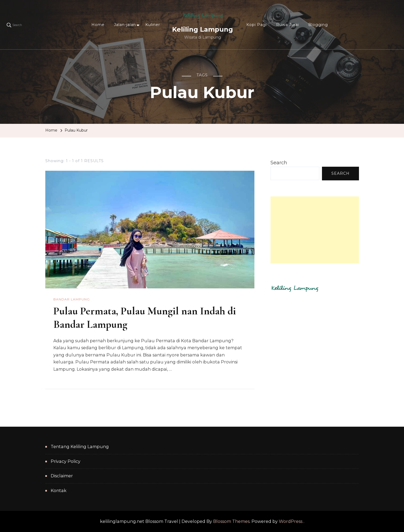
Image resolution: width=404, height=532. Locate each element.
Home (98, 25)
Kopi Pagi (257, 25)
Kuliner (153, 25)
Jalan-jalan (125, 25)
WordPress (291, 521)
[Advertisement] (315, 230)
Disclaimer (62, 476)
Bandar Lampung (72, 299)
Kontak (59, 491)
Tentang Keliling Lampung (80, 447)
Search (279, 163)
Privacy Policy (66, 461)
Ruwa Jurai (288, 25)
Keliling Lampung (203, 29)
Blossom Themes (231, 521)
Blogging (318, 25)
